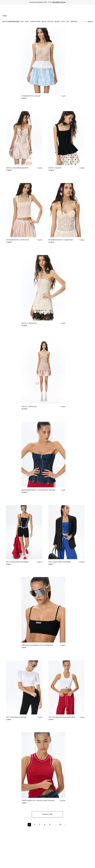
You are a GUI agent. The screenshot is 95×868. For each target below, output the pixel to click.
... (55, 825)
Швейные (74, 22)
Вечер (44, 22)
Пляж (27, 22)
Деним (57, 22)
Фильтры (5, 22)
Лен (68, 22)
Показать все (14, 22)
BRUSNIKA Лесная (59, 2)
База (22, 22)
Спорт (63, 22)
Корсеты (50, 22)
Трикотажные (35, 22)
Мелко (84, 22)
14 (60, 825)
